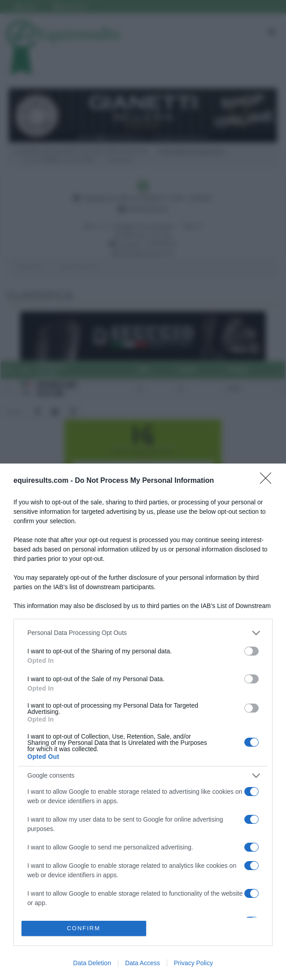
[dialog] (143, 722)
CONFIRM (84, 928)
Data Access (143, 963)
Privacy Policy (193, 963)
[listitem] (143, 633)
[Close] (269, 481)
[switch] (251, 651)
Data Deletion (92, 963)
